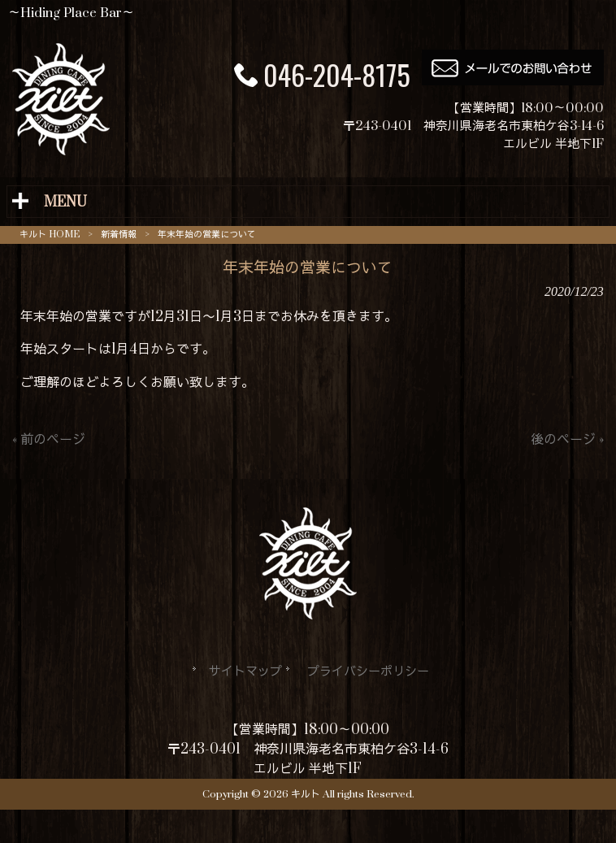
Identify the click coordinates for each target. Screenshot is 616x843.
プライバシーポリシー (368, 672)
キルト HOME (50, 235)
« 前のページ (49, 440)
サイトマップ (245, 672)
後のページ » (567, 440)
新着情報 (119, 235)
